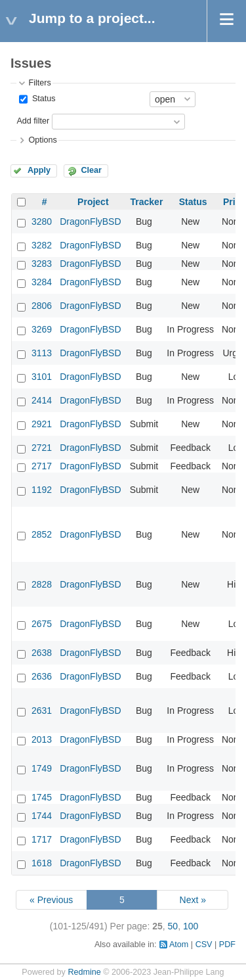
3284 (42, 282)
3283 (42, 264)
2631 (42, 711)
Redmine (84, 972)
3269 (42, 329)
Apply (39, 170)
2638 (42, 653)
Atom (179, 945)
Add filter (33, 121)
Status (42, 99)
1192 (42, 490)
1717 (42, 839)
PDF (227, 945)
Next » (193, 900)
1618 (42, 863)
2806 (42, 306)
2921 (42, 424)
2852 (42, 534)
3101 (42, 377)
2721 (42, 448)
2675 (42, 624)
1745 (42, 797)
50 (173, 926)
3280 (42, 222)
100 (191, 926)
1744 (42, 816)
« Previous (51, 900)
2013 (42, 739)
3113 (42, 353)
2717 (42, 466)
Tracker (147, 202)
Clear (91, 170)
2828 (42, 584)
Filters (39, 83)
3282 (42, 245)
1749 (42, 768)
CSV (204, 945)
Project (93, 202)
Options (42, 140)
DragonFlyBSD (90, 222)
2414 (42, 400)
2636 (42, 676)
